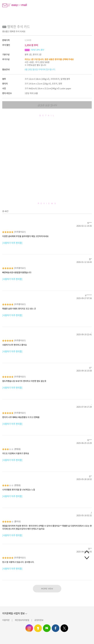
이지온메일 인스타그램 (29, 628)
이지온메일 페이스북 (56, 628)
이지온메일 (15, 5)
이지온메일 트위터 (64, 628)
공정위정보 (39, 620)
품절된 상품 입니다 (47, 105)
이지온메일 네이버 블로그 (47, 628)
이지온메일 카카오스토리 (38, 628)
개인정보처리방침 (22, 620)
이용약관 (6, 620)
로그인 (89, 5)
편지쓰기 (81, 5)
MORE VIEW (47, 589)
